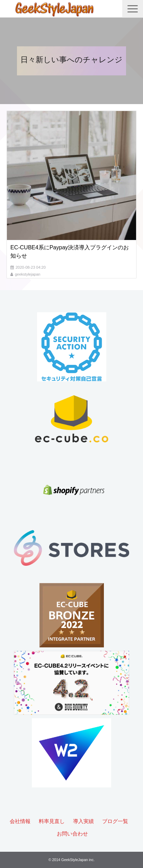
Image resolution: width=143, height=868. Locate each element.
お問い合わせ (72, 834)
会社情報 (20, 821)
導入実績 (83, 821)
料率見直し (52, 821)
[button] (133, 9)
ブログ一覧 (115, 821)
